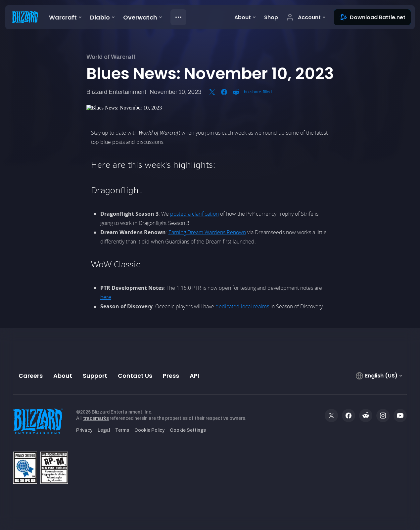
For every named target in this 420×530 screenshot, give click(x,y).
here (106, 297)
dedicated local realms (242, 306)
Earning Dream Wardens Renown (207, 232)
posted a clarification (194, 214)
